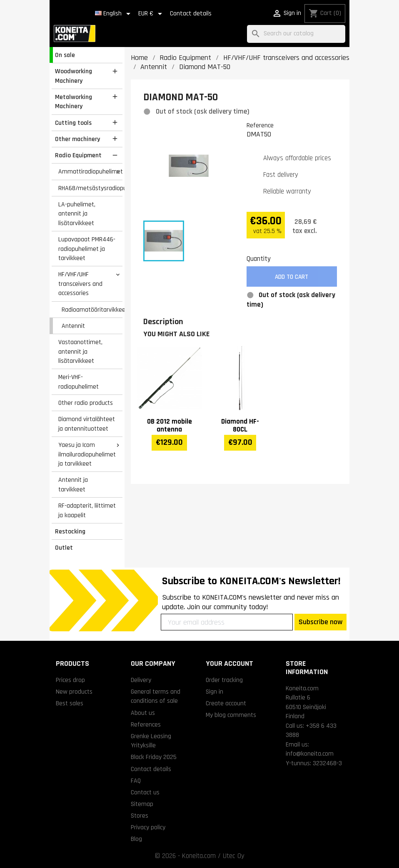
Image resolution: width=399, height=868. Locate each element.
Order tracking (224, 680)
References (146, 724)
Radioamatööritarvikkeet (92, 310)
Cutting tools (73, 123)
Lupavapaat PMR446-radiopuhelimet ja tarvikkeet (87, 249)
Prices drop (70, 680)
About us (143, 713)
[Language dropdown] (114, 14)
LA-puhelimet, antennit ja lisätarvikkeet (77, 214)
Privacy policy (148, 827)
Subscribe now (320, 622)
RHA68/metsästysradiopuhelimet (90, 188)
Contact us (145, 792)
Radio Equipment (78, 155)
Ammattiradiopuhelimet (90, 171)
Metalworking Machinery (74, 102)
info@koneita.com (310, 754)
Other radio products (86, 403)
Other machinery (77, 139)
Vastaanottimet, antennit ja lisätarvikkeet (80, 351)
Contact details (191, 14)
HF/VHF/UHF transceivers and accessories (80, 284)
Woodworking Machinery (74, 76)
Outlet (64, 548)
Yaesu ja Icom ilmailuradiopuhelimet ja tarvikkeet (87, 454)
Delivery (141, 680)
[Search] (296, 34)
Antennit (73, 326)
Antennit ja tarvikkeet (73, 485)
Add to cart (292, 277)
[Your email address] (227, 622)
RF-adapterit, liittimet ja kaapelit (87, 510)
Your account (229, 663)
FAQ (136, 781)
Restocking (70, 531)
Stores (140, 816)
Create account (226, 703)
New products (74, 692)
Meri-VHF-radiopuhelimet (79, 382)
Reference (260, 125)
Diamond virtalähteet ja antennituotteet (87, 424)
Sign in (214, 692)
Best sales (70, 703)
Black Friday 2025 (154, 757)
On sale (65, 55)
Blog (136, 839)
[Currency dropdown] (152, 14)
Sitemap (142, 804)
